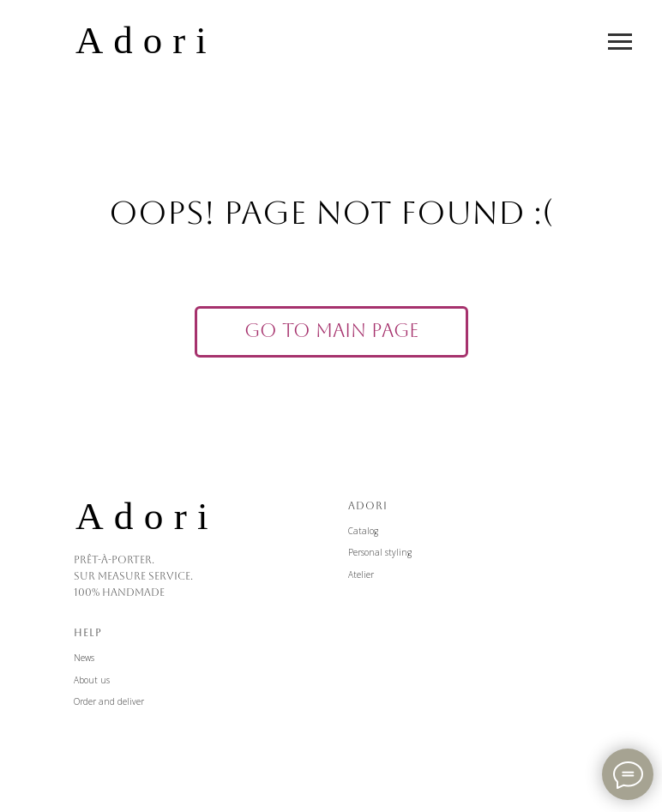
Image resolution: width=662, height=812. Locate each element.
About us (92, 680)
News (84, 658)
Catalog (363, 531)
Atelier (361, 574)
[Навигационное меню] (620, 42)
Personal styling (380, 552)
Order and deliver (109, 701)
